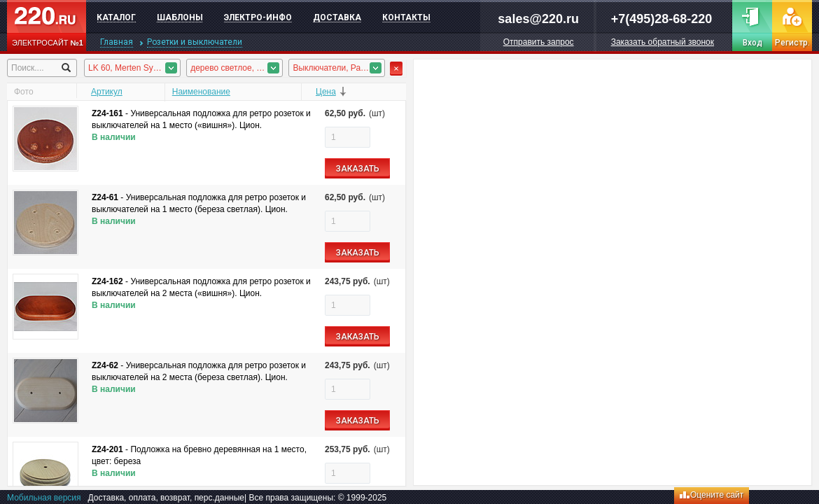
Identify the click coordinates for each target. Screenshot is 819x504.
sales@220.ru (538, 19)
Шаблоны (180, 17)
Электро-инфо (258, 17)
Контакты (406, 17)
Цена (326, 92)
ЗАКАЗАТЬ (358, 169)
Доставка (337, 17)
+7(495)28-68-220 (662, 19)
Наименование (201, 92)
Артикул (107, 92)
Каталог (116, 17)
